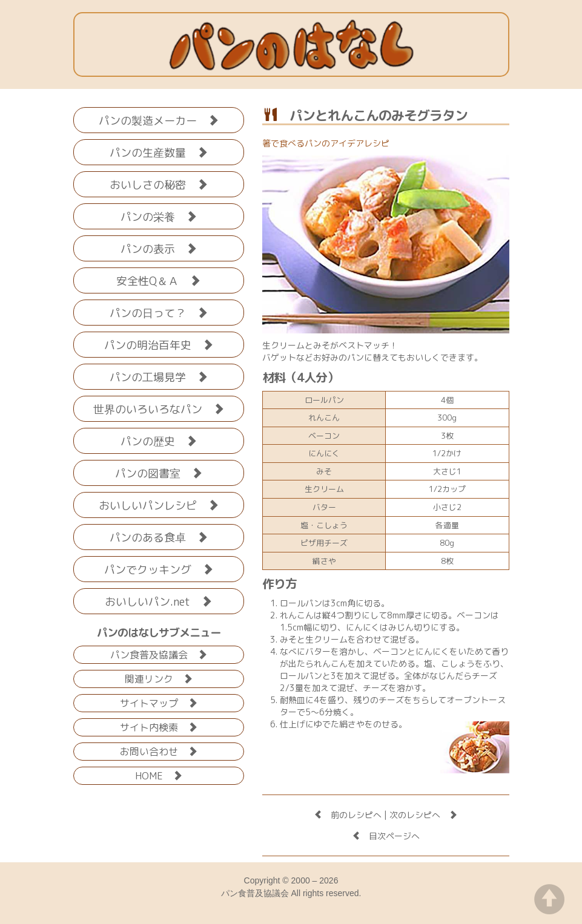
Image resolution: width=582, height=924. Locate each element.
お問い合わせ (159, 751)
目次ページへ (386, 836)
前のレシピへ (348, 815)
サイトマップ (159, 702)
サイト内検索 (159, 726)
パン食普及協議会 (159, 654)
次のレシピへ (423, 815)
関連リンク (159, 678)
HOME (159, 775)
